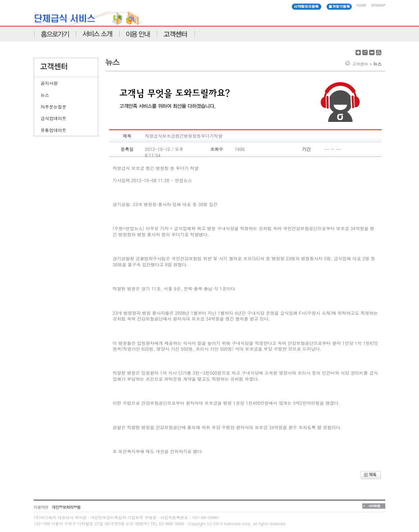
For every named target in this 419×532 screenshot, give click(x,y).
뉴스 (45, 95)
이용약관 (41, 507)
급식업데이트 (53, 118)
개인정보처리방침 (66, 507)
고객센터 (360, 64)
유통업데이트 (53, 130)
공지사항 (49, 83)
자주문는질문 (53, 107)
